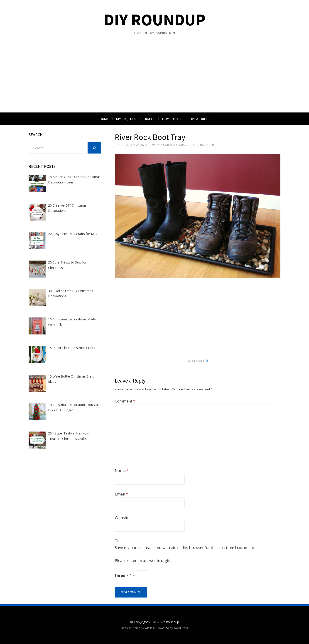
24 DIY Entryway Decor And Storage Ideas (166, 145)
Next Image (197, 361)
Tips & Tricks (199, 119)
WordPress (181, 628)
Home (104, 119)
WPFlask (150, 628)
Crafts (149, 119)
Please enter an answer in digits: (143, 560)
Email (121, 494)
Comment (125, 401)
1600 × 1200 (207, 145)
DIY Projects (126, 119)
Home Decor (172, 119)
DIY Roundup (155, 20)
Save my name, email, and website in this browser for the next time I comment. (185, 548)
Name (122, 470)
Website (122, 518)
